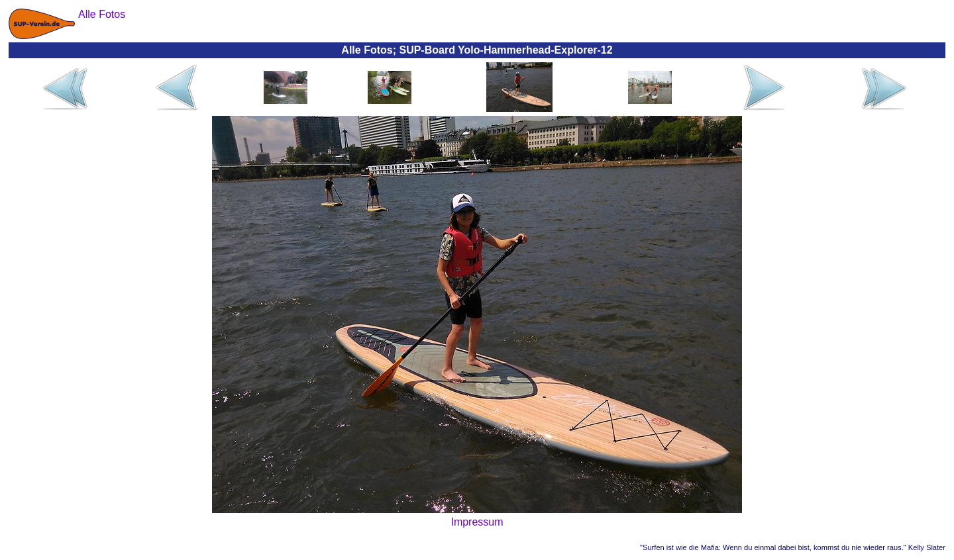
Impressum (477, 522)
